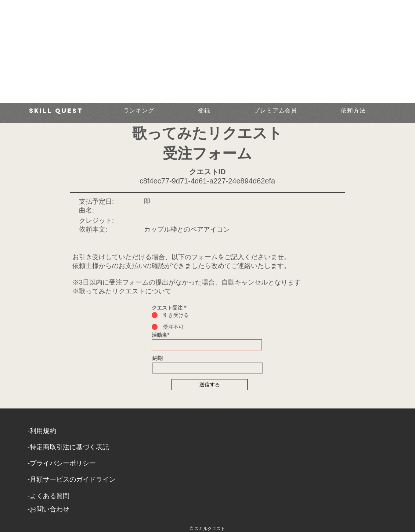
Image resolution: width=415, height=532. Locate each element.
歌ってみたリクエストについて (125, 291)
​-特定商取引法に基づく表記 (68, 447)
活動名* (160, 335)
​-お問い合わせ (48, 509)
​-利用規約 (42, 431)
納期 (158, 358)
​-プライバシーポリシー (62, 463)
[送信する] (210, 385)
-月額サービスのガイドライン (72, 479)
